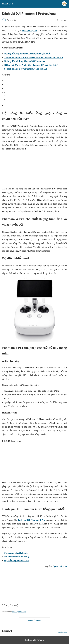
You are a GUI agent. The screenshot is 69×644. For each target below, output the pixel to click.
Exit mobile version (34, 640)
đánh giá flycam (29, 30)
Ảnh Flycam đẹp (19, 612)
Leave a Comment (35, 620)
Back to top (62, 632)
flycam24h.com (60, 566)
